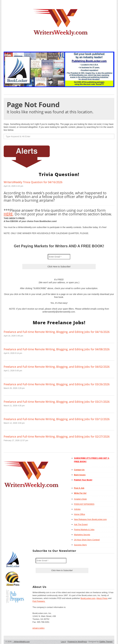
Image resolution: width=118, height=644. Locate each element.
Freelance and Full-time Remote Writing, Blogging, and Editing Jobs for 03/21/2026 (57, 402)
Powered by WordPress (77, 642)
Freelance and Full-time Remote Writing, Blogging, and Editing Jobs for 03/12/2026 (57, 419)
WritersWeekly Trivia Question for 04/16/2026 (33, 182)
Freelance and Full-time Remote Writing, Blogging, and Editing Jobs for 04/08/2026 (57, 349)
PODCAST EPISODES (84, 504)
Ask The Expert (81, 524)
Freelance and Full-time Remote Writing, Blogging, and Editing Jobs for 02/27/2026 (57, 436)
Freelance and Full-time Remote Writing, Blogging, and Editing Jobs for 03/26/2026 (57, 384)
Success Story (80, 545)
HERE (8, 214)
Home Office (80, 514)
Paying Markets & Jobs (84, 530)
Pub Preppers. (39, 601)
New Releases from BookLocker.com (90, 519)
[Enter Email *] (59, 257)
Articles (77, 509)
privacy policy (39, 628)
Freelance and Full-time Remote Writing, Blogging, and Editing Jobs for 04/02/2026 (57, 367)
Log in (63, 642)
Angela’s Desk (80, 499)
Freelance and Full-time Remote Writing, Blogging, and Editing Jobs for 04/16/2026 (57, 332)
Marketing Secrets (82, 535)
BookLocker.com (88, 598)
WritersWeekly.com (21, 642)
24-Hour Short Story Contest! (87, 540)
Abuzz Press (102, 598)
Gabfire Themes (106, 642)
